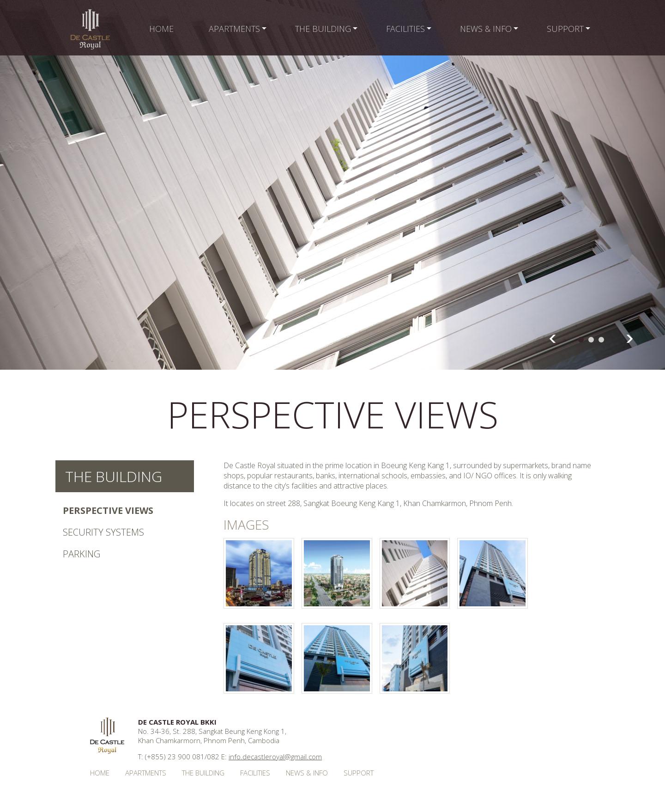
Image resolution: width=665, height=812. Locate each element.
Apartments (146, 773)
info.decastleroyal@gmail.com (275, 757)
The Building (114, 476)
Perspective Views (108, 510)
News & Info (307, 773)
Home (100, 773)
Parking (82, 554)
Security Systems (103, 532)
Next (630, 339)
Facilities (255, 773)
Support (359, 773)
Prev (553, 339)
